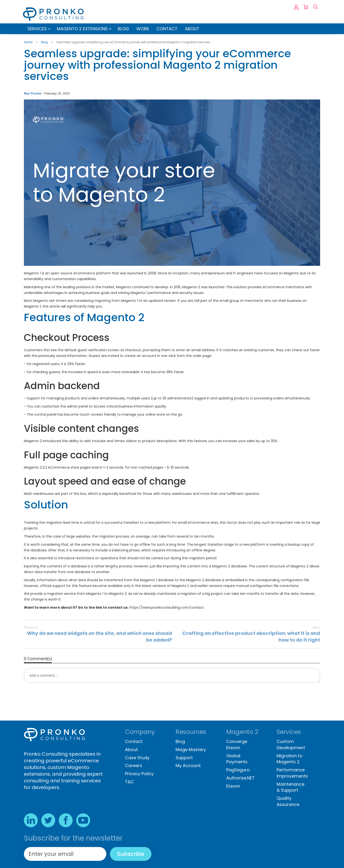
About (192, 29)
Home (29, 42)
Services (38, 29)
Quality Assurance (288, 801)
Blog (123, 29)
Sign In (296, 7)
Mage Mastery (191, 750)
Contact (167, 29)
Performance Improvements (292, 773)
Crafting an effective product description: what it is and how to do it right (246, 634)
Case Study (137, 758)
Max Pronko (33, 93)
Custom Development (291, 745)
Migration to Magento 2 (290, 759)
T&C (129, 782)
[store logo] (53, 14)
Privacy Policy (139, 774)
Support (184, 758)
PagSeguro (238, 770)
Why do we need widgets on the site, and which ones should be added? (98, 634)
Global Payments (237, 759)
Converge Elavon (237, 745)
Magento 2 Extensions (83, 29)
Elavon (233, 786)
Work (143, 29)
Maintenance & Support (290, 787)
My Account (188, 766)
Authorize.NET (240, 778)
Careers (134, 766)
